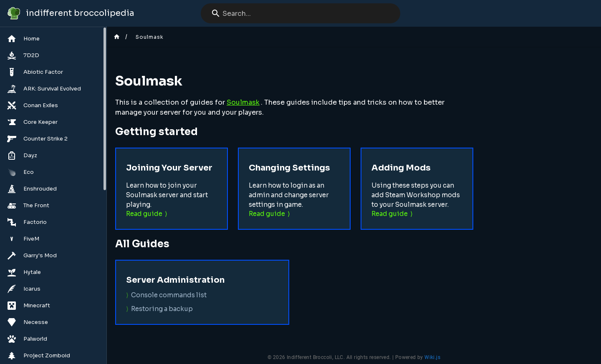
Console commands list (169, 295)
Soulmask (243, 102)
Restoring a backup (162, 309)
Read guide (144, 214)
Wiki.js (432, 357)
